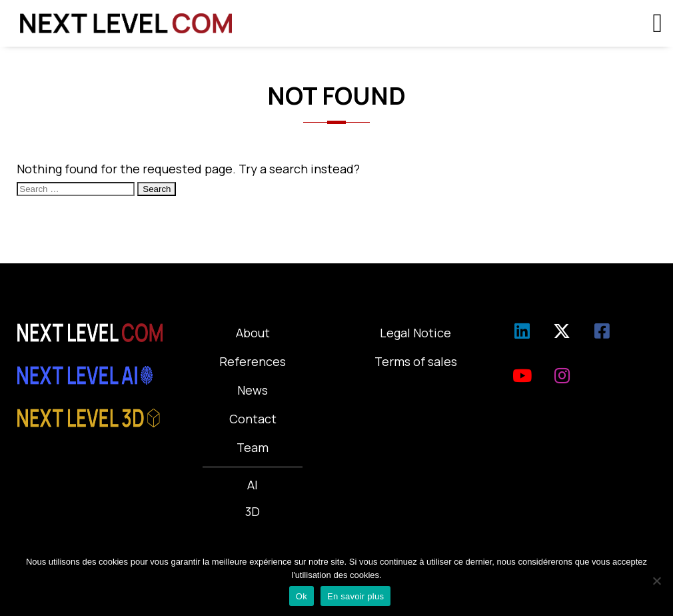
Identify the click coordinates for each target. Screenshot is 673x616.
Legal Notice (415, 333)
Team (253, 447)
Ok (302, 596)
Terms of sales (416, 361)
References (253, 361)
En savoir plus (355, 596)
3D (253, 511)
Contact (253, 419)
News (253, 390)
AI (253, 485)
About (253, 333)
